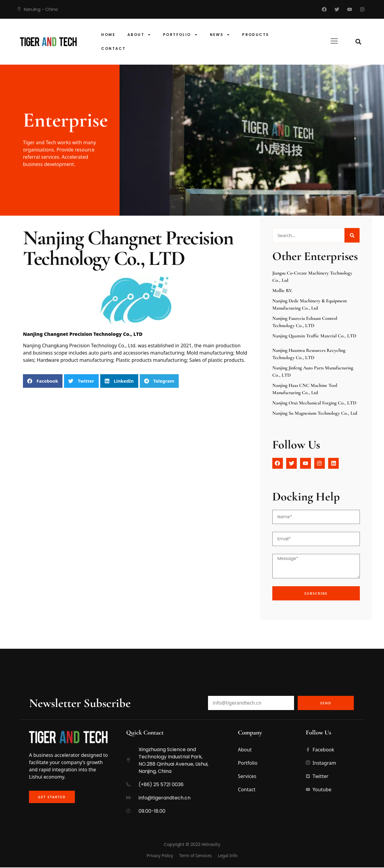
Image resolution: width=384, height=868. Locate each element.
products (256, 35)
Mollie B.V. (282, 291)
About (139, 35)
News (220, 35)
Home (108, 35)
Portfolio (180, 35)
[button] (358, 42)
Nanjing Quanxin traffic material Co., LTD (314, 336)
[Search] (352, 235)
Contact (113, 48)
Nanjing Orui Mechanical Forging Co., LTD (314, 403)
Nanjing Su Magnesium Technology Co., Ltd (315, 413)
